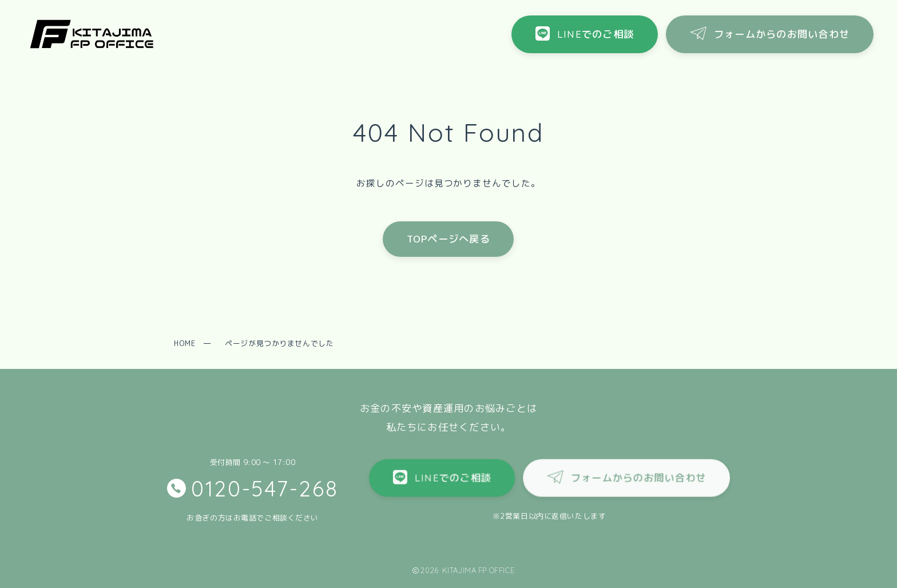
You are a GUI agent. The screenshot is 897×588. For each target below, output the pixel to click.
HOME (184, 343)
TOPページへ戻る (449, 239)
